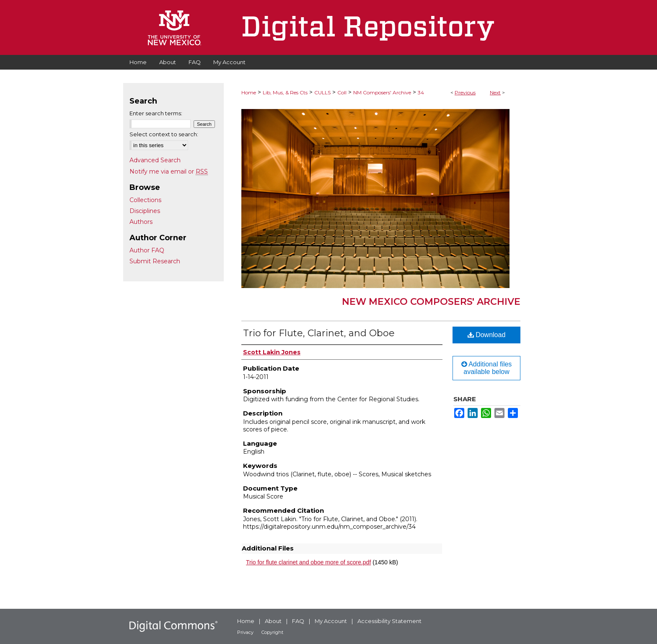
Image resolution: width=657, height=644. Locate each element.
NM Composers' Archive (382, 92)
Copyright (272, 632)
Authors (141, 222)
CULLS (322, 92)
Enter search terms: (156, 113)
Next (495, 92)
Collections (145, 200)
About (273, 621)
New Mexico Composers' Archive (431, 302)
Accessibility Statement (389, 621)
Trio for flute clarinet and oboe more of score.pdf (308, 562)
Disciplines (145, 211)
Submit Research (155, 261)
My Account (331, 621)
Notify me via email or (169, 171)
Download (487, 335)
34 (421, 92)
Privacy (245, 632)
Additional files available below (487, 368)
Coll (342, 92)
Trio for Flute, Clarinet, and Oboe (319, 333)
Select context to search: (164, 134)
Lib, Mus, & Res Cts (285, 92)
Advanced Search (155, 160)
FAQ (298, 621)
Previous (465, 92)
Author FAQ (147, 250)
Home (249, 92)
